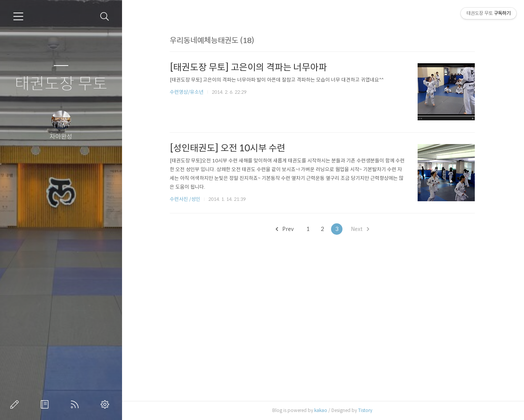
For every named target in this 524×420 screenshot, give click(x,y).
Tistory (365, 410)
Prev (285, 229)
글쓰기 (16, 404)
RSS (76, 404)
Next (360, 229)
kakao (321, 410)
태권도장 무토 (61, 84)
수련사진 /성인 (186, 199)
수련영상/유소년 (187, 92)
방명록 (46, 404)
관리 (106, 404)
